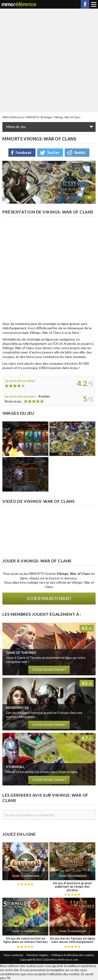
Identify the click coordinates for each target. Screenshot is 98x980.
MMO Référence (13, 117)
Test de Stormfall (49, 759)
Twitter (53, 153)
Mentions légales (38, 955)
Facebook (85, 4)
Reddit (80, 153)
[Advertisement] (49, 60)
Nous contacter (14, 955)
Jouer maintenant (49, 599)
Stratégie (46, 117)
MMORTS (32, 117)
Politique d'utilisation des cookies (73, 955)
